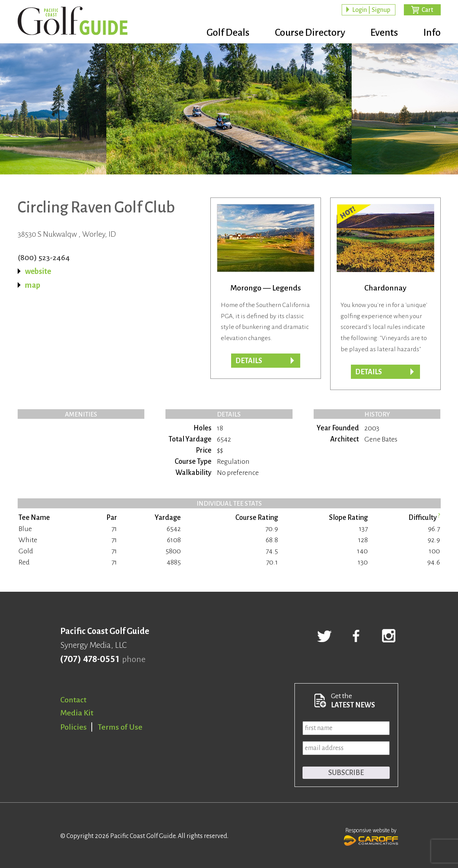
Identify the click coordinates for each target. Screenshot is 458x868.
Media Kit (77, 713)
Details (249, 361)
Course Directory (310, 33)
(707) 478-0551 (90, 659)
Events (384, 33)
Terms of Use (120, 727)
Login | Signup (371, 10)
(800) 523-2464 (44, 257)
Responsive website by (371, 836)
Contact (73, 700)
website (38, 271)
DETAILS (369, 372)
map (33, 285)
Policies (74, 727)
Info (432, 33)
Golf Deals (228, 33)
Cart (427, 10)
